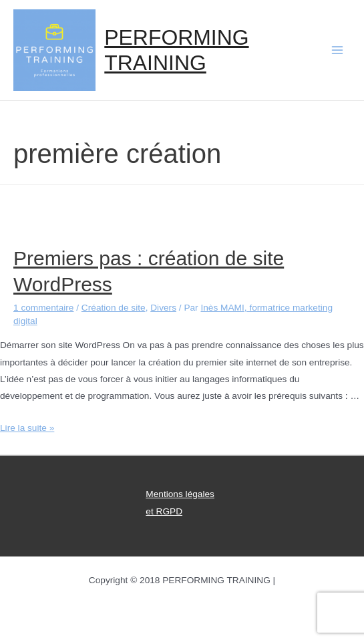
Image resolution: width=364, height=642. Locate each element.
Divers (163, 308)
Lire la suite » (27, 428)
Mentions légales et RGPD (180, 502)
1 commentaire (43, 308)
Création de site (114, 308)
